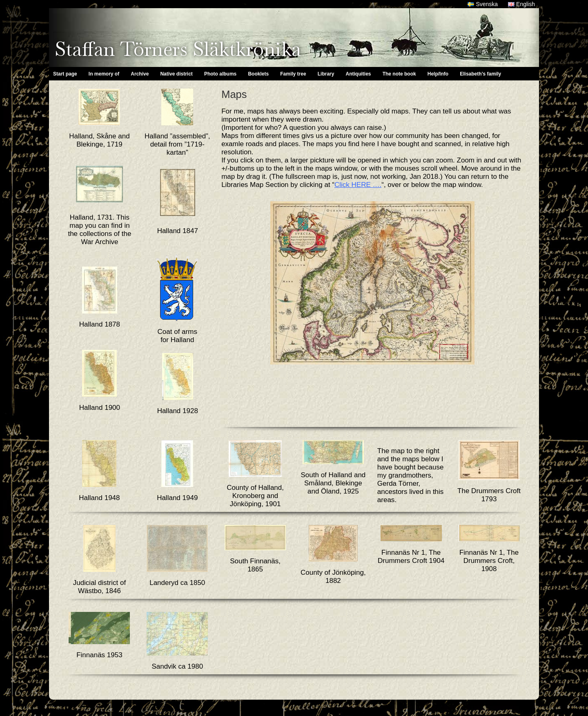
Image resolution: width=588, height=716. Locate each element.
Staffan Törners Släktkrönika (178, 49)
